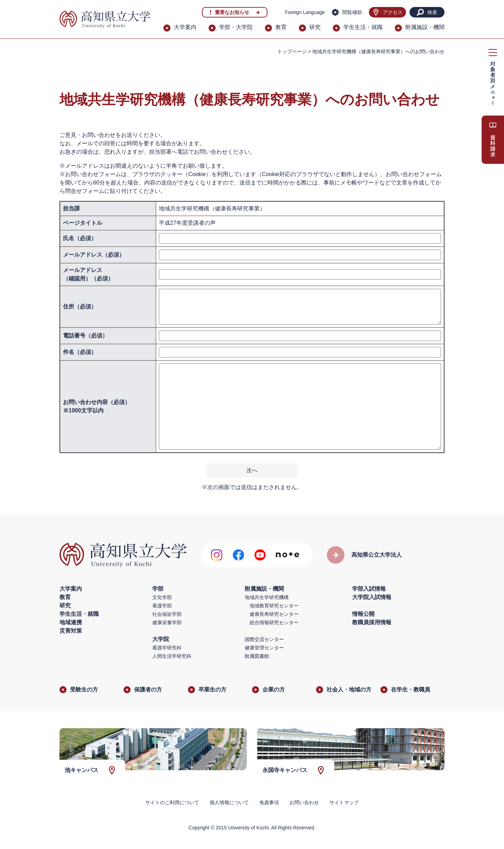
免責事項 (269, 802)
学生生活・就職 (363, 27)
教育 (281, 27)
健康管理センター (264, 648)
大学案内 (185, 27)
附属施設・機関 (425, 27)
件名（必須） (80, 352)
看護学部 (162, 606)
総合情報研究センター (274, 622)
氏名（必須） (80, 238)
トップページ (292, 51)
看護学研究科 (167, 648)
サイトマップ (344, 802)
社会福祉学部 (167, 614)
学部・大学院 (236, 27)
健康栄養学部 (167, 622)
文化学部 (162, 597)
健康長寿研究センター (274, 614)
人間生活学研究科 (172, 656)
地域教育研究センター (274, 606)
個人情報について (229, 802)
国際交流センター (264, 639)
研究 (315, 27)
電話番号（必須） (85, 336)
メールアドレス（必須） (94, 255)
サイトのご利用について (172, 802)
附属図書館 (257, 656)
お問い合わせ (304, 802)
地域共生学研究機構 (267, 597)
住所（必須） (80, 307)
